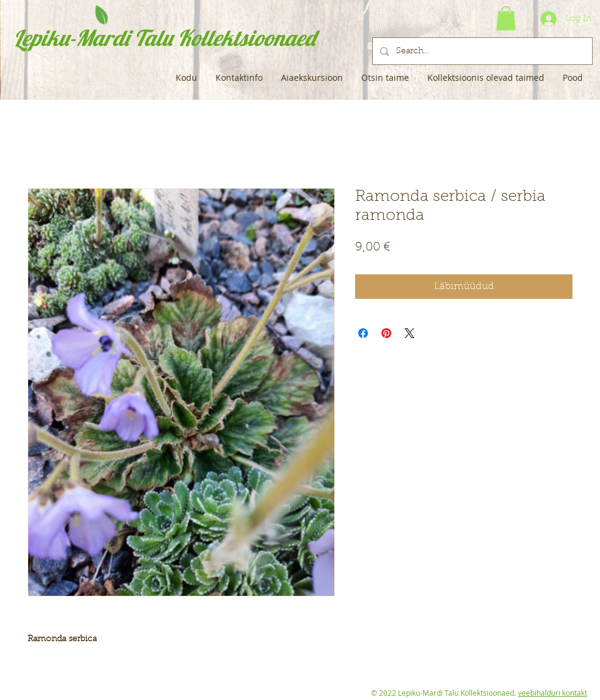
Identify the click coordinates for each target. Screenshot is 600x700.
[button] (506, 18)
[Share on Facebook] (363, 333)
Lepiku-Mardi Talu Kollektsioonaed (164, 38)
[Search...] (481, 51)
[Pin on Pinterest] (386, 333)
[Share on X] (410, 333)
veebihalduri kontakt (553, 693)
